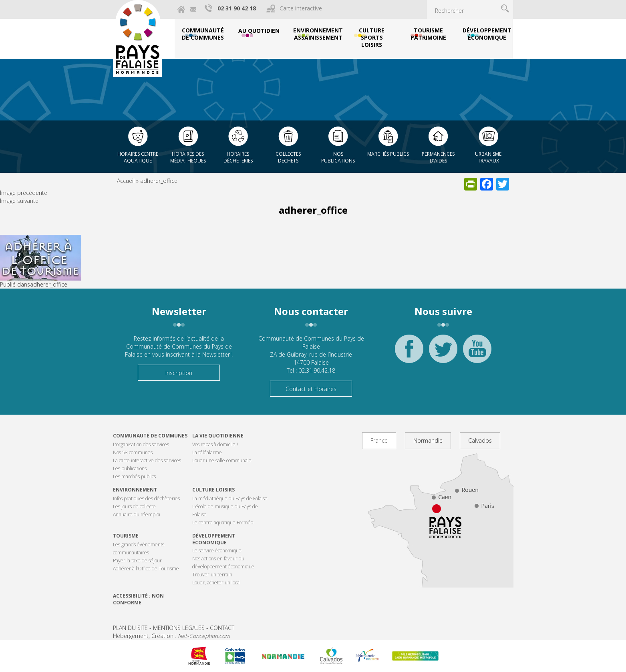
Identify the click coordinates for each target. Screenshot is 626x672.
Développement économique (214, 539)
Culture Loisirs (213, 490)
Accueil (126, 181)
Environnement (135, 490)
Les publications (130, 468)
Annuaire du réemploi (137, 515)
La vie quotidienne (218, 436)
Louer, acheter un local (216, 583)
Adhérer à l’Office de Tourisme (146, 569)
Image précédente (24, 193)
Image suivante (19, 201)
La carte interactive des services (147, 460)
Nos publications (338, 157)
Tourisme (126, 536)
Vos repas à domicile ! (215, 444)
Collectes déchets (288, 157)
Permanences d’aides (438, 157)
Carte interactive (301, 8)
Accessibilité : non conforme (138, 599)
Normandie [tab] (428, 440)
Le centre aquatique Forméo (223, 523)
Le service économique (217, 551)
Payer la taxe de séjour (137, 561)
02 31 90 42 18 (237, 8)
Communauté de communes (150, 436)
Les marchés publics (134, 476)
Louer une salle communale (222, 460)
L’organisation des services (141, 444)
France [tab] (379, 440)
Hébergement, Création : (171, 636)
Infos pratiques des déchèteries (146, 498)
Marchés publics (388, 154)
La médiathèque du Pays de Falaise (230, 498)
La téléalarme (207, 452)
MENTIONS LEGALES (179, 628)
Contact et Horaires (311, 389)
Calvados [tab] (480, 440)
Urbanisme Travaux (488, 157)
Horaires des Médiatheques (188, 157)
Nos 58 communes (133, 452)
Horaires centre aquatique (138, 157)
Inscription (179, 373)
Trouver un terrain (212, 575)
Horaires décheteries (238, 157)
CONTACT (222, 628)
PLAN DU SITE (130, 628)
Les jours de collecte (134, 507)
